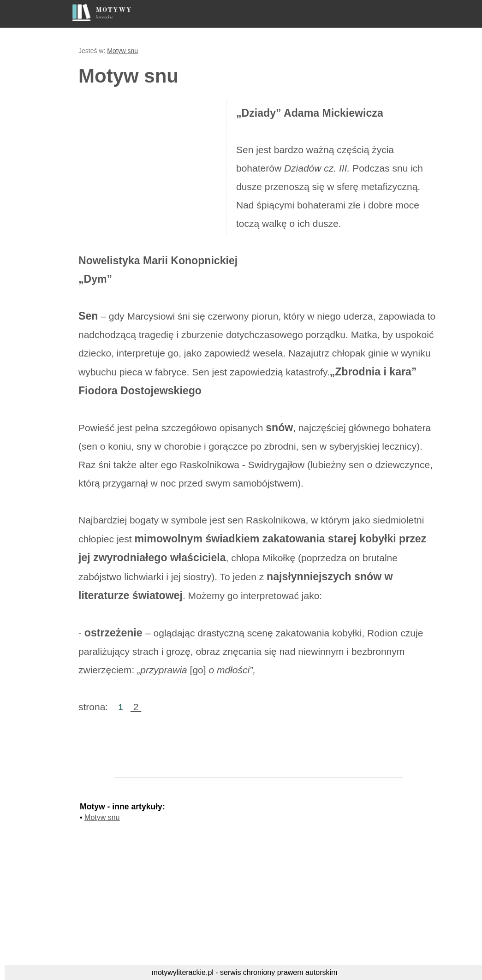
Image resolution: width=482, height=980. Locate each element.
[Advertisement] (156, 166)
